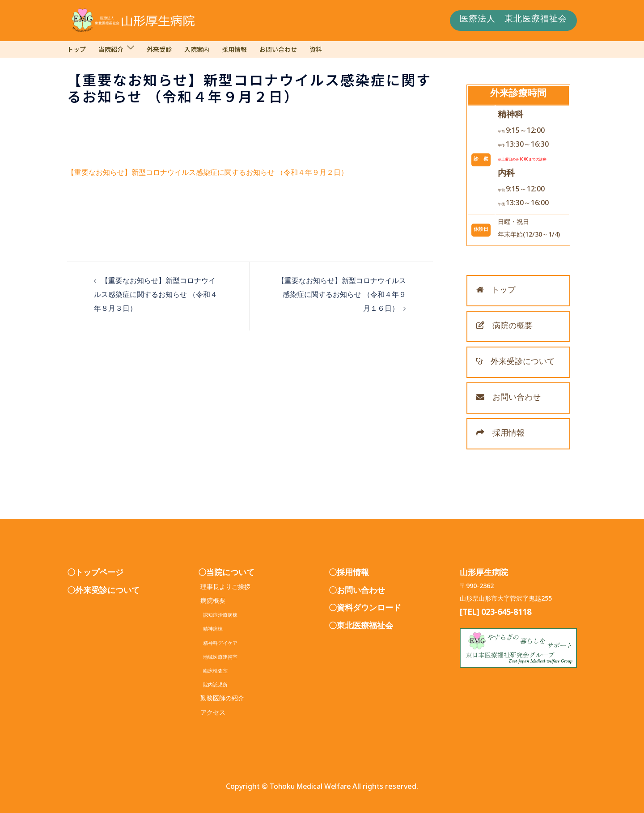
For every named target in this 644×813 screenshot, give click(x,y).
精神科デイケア (218, 644)
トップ (76, 49)
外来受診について (516, 363)
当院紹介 (111, 49)
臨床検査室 (213, 672)
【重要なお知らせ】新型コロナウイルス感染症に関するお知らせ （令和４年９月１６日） (342, 296)
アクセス (213, 714)
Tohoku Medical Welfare (310, 788)
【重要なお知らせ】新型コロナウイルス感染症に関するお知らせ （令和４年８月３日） (156, 296)
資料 (316, 49)
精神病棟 (210, 630)
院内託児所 (213, 686)
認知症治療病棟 (218, 616)
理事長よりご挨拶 (225, 588)
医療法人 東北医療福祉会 (513, 21)
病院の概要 (504, 327)
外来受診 (159, 49)
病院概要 (213, 602)
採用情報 (234, 49)
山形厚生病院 (484, 574)
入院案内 (197, 49)
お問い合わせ (278, 49)
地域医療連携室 (218, 658)
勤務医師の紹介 (222, 700)
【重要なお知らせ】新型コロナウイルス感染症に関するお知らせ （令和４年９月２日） (208, 174)
